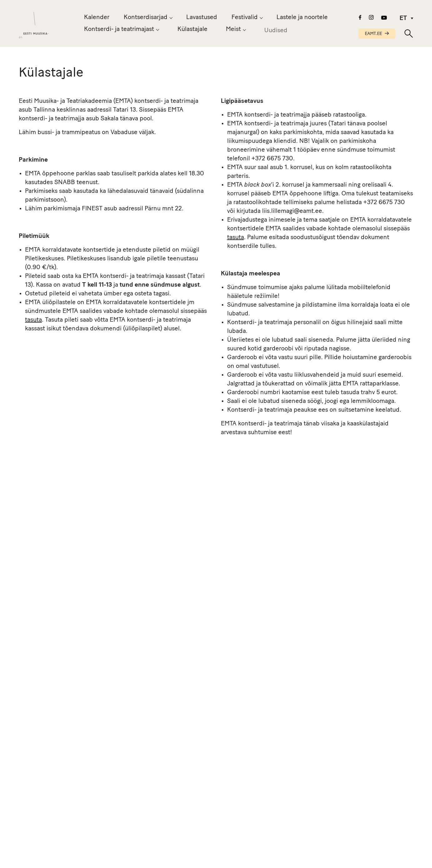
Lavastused (202, 18)
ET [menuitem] (403, 18)
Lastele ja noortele (302, 18)
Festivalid (245, 18)
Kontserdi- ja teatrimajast (119, 29)
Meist (233, 31)
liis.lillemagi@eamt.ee (292, 211)
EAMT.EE (377, 34)
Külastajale (192, 29)
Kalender (97, 18)
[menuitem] (404, 18)
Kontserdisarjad (146, 18)
